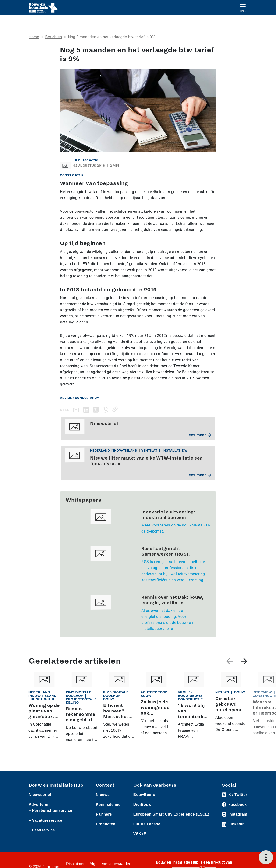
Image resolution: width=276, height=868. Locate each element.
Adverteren (39, 804)
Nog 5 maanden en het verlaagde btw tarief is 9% (112, 37)
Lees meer (199, 435)
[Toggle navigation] (243, 8)
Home (34, 37)
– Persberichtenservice (50, 811)
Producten (106, 824)
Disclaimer (75, 864)
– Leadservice (42, 830)
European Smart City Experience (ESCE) (171, 814)
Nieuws (103, 795)
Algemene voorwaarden (111, 864)
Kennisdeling (108, 804)
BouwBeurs (144, 795)
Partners (104, 814)
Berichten (54, 37)
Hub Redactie (86, 160)
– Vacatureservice (46, 820)
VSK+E (140, 834)
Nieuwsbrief (40, 795)
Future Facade (147, 824)
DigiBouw (142, 804)
